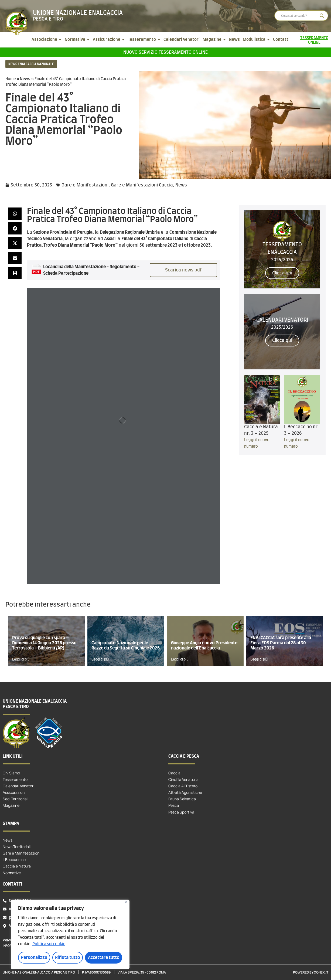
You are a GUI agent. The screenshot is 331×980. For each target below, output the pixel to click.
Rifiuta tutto (68, 958)
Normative (12, 873)
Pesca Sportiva (181, 812)
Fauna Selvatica (182, 799)
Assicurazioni (14, 792)
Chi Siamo (11, 773)
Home (11, 79)
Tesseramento (15, 779)
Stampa (11, 824)
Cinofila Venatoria (183, 779)
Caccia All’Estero (183, 786)
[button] (15, 214)
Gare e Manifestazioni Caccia (142, 185)
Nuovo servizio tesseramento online (165, 52)
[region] (70, 934)
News (25, 79)
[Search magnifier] (322, 16)
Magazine (11, 805)
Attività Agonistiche (185, 792)
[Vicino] (126, 902)
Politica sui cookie (49, 944)
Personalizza (34, 958)
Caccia (174, 773)
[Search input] (299, 16)
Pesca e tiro (48, 19)
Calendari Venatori (18, 786)
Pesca (174, 805)
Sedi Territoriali (16, 799)
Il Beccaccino (14, 860)
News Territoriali (17, 847)
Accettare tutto (104, 958)
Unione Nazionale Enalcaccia (78, 13)
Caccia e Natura (17, 866)
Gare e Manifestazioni (85, 185)
